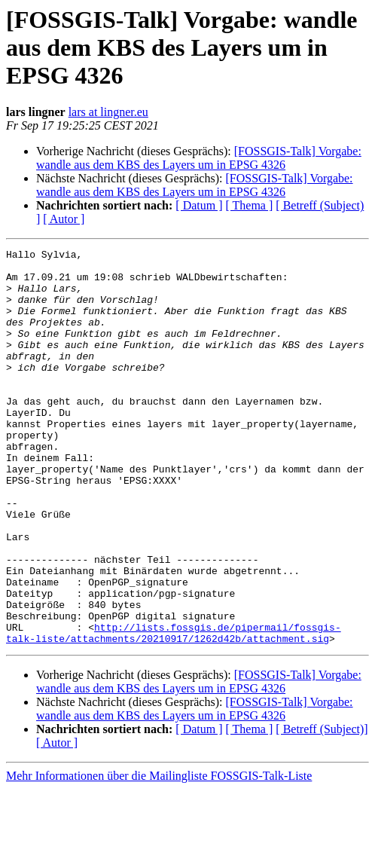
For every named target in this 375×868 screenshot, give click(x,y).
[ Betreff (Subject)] (322, 808)
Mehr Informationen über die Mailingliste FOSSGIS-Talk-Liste (159, 855)
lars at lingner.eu (108, 112)
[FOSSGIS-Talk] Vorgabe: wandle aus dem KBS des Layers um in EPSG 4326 (199, 158)
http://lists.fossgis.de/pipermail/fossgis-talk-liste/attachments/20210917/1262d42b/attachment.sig (174, 711)
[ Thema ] (250, 205)
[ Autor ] (64, 219)
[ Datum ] (199, 205)
